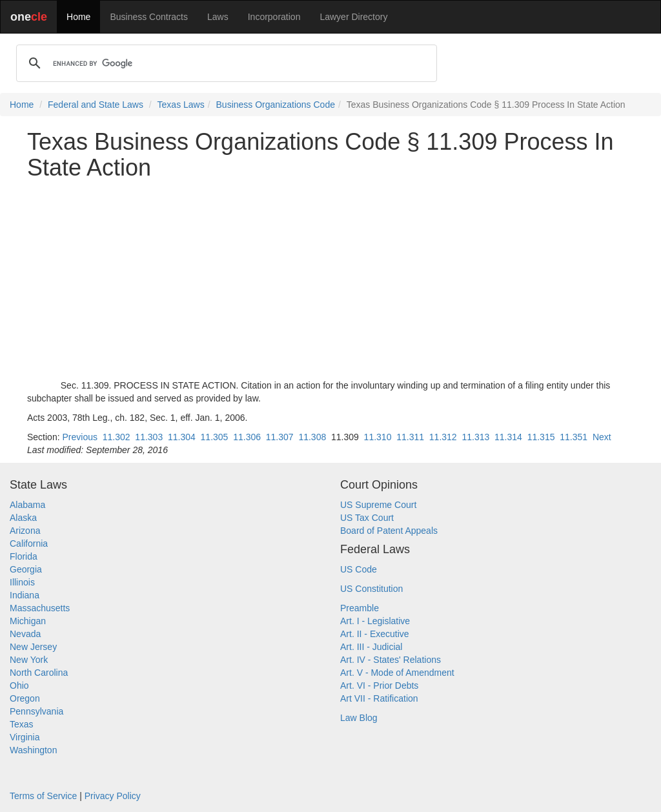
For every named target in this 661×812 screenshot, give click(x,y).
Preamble (360, 608)
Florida (24, 556)
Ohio (19, 685)
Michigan (28, 621)
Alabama (27, 505)
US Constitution (371, 589)
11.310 (378, 437)
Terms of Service (43, 796)
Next (602, 437)
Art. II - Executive (375, 634)
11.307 (280, 437)
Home (78, 17)
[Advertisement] (330, 279)
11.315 (541, 437)
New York (29, 660)
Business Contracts (149, 17)
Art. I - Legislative (375, 621)
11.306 (247, 437)
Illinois (22, 582)
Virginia (25, 737)
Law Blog (359, 718)
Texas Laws (181, 105)
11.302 (117, 437)
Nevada (25, 634)
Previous (79, 437)
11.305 (215, 437)
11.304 (182, 437)
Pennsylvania (36, 711)
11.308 (312, 437)
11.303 (149, 437)
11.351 (574, 437)
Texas (22, 724)
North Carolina (39, 673)
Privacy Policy (113, 796)
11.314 (508, 437)
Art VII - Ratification (379, 698)
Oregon (25, 698)
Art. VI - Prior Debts (379, 685)
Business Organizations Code (276, 105)
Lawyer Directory (353, 17)
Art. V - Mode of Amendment (397, 673)
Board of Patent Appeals (389, 531)
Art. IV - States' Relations (391, 660)
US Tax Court (367, 518)
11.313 (475, 437)
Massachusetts (40, 608)
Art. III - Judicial (371, 647)
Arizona (25, 531)
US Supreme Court (378, 505)
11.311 (410, 437)
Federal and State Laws (96, 105)
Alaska (23, 518)
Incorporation (274, 17)
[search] (225, 63)
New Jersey (33, 647)
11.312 (443, 437)
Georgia (26, 569)
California (29, 543)
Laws (218, 17)
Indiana (25, 595)
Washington (33, 750)
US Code (359, 569)
